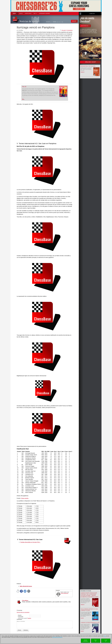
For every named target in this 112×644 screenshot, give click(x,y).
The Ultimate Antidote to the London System (89, 610)
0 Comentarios (69, 30)
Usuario (20, 615)
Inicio (21, 13)
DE (58, 22)
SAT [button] (35, 13)
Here (105, 636)
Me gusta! (64, 30)
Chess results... (25, 498)
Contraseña (20, 617)
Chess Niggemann (65, 593)
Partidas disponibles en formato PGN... (30, 542)
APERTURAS (28, 13)
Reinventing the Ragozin (88, 66)
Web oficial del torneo (26, 586)
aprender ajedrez (44, 13)
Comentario (19, 619)
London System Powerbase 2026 (90, 623)
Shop (14, 13)
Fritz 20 (24, 87)
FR (62, 22)
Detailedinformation (86, 641)
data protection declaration (57, 637)
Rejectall (96, 641)
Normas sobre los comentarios (23, 612)
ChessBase (25, 600)
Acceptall (106, 641)
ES (61, 22)
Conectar (92, 14)
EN (59, 22)
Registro (29, 618)
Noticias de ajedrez (30, 21)
